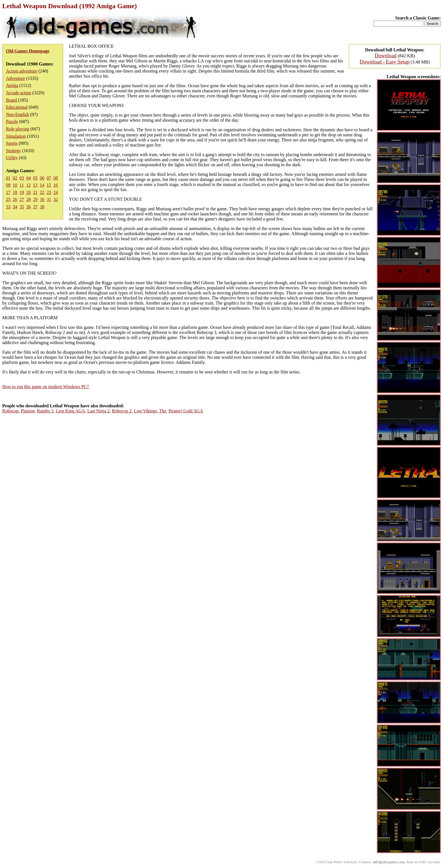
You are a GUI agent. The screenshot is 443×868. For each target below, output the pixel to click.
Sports (12, 143)
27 (22, 199)
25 (8, 199)
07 (49, 178)
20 (29, 192)
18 (15, 192)
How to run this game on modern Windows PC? (46, 387)
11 (22, 185)
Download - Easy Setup (385, 62)
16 (55, 185)
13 (35, 185)
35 (22, 207)
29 (35, 199)
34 (15, 207)
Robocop (10, 411)
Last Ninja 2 (98, 411)
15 (49, 185)
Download (386, 55)
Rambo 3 (45, 411)
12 (28, 185)
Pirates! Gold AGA (186, 411)
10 (15, 185)
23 (49, 192)
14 (42, 185)
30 (42, 199)
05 (35, 178)
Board (11, 100)
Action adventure (22, 71)
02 (15, 178)
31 (49, 199)
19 (22, 192)
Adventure (16, 78)
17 (8, 192)
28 (29, 199)
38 (42, 207)
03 (22, 178)
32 (56, 199)
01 (8, 178)
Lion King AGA (70, 411)
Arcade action (19, 93)
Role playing (18, 129)
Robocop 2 (122, 411)
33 (8, 207)
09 (8, 185)
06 (42, 178)
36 (29, 207)
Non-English (18, 114)
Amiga (12, 85)
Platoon (28, 411)
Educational (17, 107)
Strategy (13, 151)
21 (35, 192)
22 (42, 192)
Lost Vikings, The (150, 411)
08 (56, 178)
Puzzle (12, 122)
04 (29, 178)
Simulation (16, 136)
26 (15, 199)
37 (35, 207)
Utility (12, 158)
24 (56, 192)
